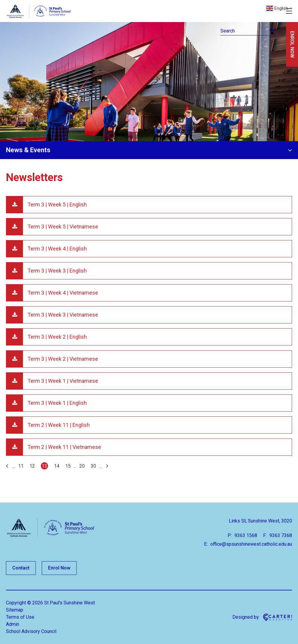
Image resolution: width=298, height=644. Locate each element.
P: (230, 535)
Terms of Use (20, 617)
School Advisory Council (31, 631)
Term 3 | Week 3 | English (57, 271)
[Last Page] (106, 466)
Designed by (246, 617)
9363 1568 (245, 535)
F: (265, 535)
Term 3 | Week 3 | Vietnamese (63, 315)
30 (93, 466)
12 (32, 466)
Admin (13, 624)
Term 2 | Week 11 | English (59, 425)
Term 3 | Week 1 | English (57, 403)
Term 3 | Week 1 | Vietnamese (63, 381)
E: (206, 544)
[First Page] (8, 466)
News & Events (28, 150)
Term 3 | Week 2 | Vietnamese (63, 359)
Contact (21, 568)
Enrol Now (59, 568)
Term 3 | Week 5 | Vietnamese (63, 227)
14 (57, 466)
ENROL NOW (292, 44)
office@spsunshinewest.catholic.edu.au (251, 544)
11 (21, 466)
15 (68, 466)
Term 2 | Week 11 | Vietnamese (64, 447)
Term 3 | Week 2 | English (57, 337)
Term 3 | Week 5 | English (57, 204)
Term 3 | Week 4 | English (57, 249)
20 (82, 466)
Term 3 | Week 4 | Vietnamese (63, 293)
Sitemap (15, 610)
